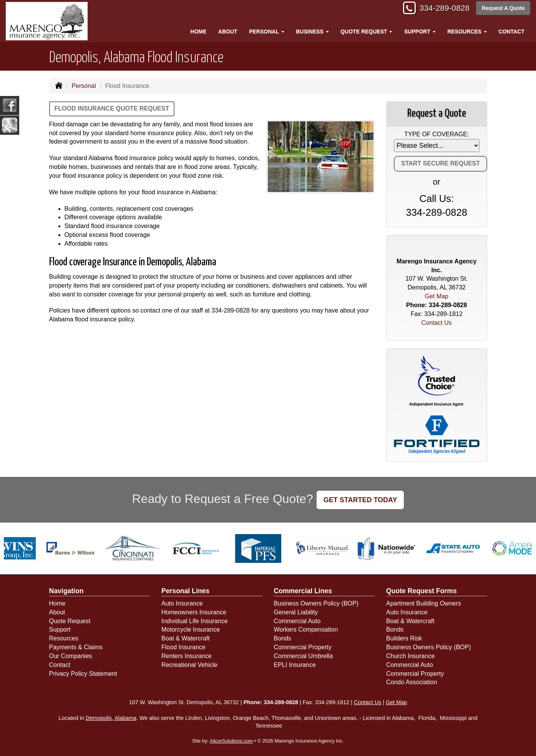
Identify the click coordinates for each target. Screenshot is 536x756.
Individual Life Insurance (195, 621)
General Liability (296, 612)
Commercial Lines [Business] (303, 591)
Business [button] (312, 31)
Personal (84, 86)
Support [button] (420, 31)
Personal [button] (266, 31)
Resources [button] (467, 31)
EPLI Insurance (295, 665)
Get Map (437, 296)
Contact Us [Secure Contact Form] (437, 323)
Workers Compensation (306, 629)
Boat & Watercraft (186, 638)
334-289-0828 (442, 9)
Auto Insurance (182, 603)
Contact (511, 31)
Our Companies (71, 656)
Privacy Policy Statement (83, 674)
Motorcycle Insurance (191, 629)
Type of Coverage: (436, 134)
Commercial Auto (297, 621)
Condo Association (412, 682)
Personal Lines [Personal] (185, 591)
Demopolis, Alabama (111, 718)
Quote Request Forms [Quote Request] (421, 591)
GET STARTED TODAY (360, 500)
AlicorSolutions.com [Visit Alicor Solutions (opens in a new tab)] (231, 741)
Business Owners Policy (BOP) (316, 603)
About (228, 31)
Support (60, 629)
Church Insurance (410, 656)
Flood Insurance (183, 647)
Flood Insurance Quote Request (112, 108)
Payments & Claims (76, 647)
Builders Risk (404, 638)
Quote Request (70, 621)
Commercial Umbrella (304, 656)
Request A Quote (503, 8)
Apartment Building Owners (424, 603)
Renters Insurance (187, 656)
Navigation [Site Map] (66, 591)
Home (198, 31)
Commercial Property (303, 647)
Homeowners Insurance (194, 612)
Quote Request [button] (366, 31)
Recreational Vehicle (189, 665)
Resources (64, 638)
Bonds (283, 638)
